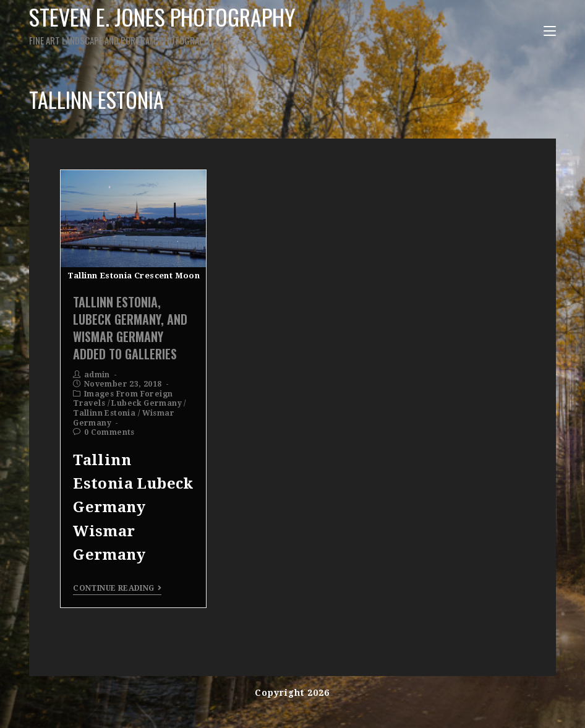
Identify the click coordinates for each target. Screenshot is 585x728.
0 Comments (109, 432)
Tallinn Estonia (104, 413)
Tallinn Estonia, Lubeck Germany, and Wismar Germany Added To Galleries (130, 328)
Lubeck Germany (147, 403)
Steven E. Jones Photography (183, 24)
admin (97, 375)
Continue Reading (117, 588)
